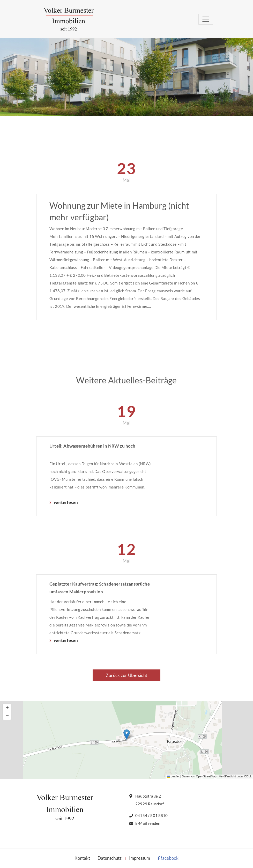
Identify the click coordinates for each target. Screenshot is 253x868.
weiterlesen (65, 502)
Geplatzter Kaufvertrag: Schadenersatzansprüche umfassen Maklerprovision (100, 588)
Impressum (140, 858)
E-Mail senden (148, 823)
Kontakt (82, 858)
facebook (168, 858)
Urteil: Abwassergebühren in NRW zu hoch (92, 446)
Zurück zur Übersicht (126, 675)
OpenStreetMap (206, 776)
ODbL (248, 776)
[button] (127, 735)
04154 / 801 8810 (151, 815)
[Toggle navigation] (206, 19)
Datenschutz (110, 858)
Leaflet (173, 776)
